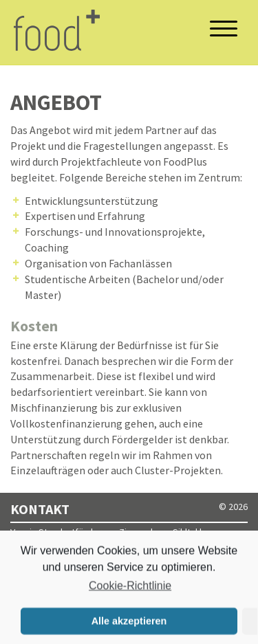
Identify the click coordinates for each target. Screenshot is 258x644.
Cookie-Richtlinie (130, 587)
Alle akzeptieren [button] (129, 623)
